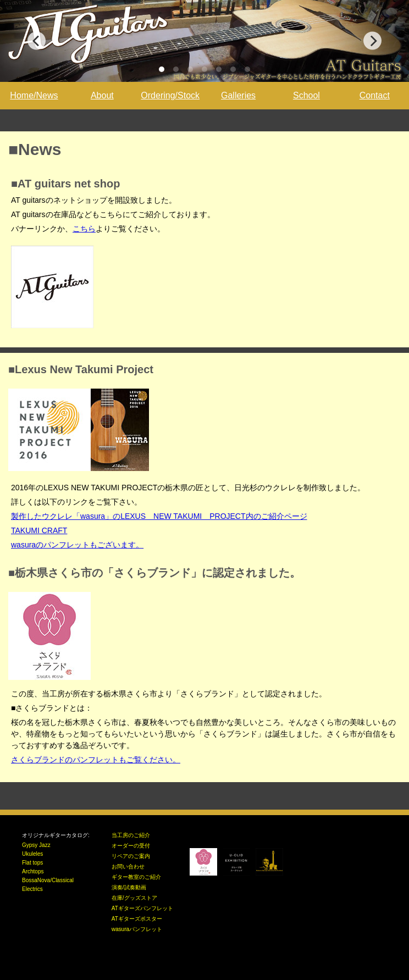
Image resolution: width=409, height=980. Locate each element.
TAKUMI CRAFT (39, 530)
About (102, 95)
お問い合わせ (128, 867)
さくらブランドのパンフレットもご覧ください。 (96, 760)
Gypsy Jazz (36, 845)
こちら (84, 229)
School (306, 95)
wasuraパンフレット (137, 929)
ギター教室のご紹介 (136, 877)
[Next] (372, 41)
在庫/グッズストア (134, 898)
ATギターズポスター (137, 919)
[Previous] (37, 41)
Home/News (34, 95)
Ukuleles (32, 854)
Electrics (32, 889)
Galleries (238, 95)
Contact (375, 95)
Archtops (33, 871)
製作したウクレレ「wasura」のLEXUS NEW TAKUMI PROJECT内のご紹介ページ (159, 516)
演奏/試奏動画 (129, 887)
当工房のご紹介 (131, 835)
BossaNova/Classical (48, 880)
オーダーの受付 (131, 846)
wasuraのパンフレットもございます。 (77, 545)
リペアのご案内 (131, 856)
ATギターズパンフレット (142, 908)
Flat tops (32, 863)
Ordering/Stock (170, 95)
